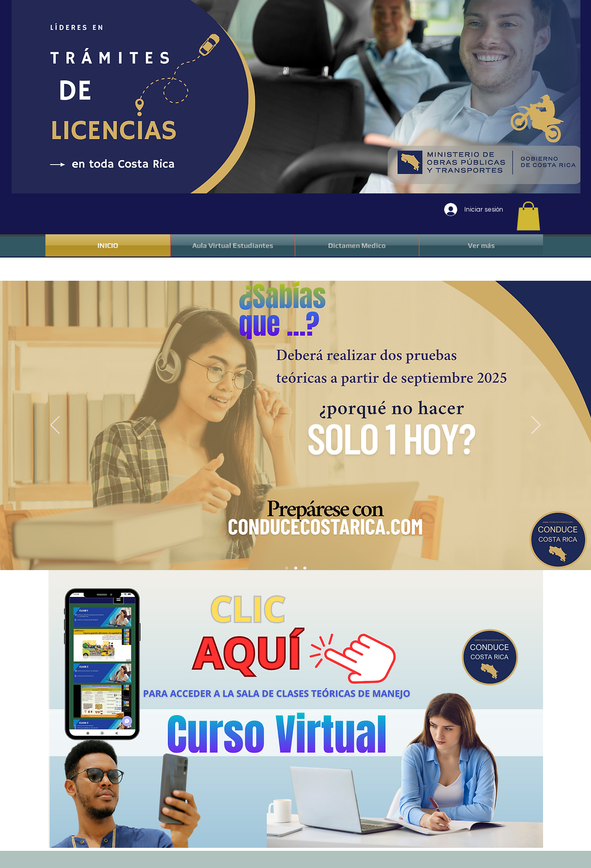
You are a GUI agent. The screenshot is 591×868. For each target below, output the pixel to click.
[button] (528, 216)
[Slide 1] (287, 568)
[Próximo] (536, 426)
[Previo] (55, 426)
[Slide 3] (305, 568)
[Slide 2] (296, 568)
